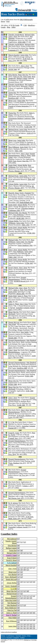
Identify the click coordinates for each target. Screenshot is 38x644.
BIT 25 (29, 445)
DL (14, 25)
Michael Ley (27, 640)
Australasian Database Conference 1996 (22, 118)
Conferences (10, 636)
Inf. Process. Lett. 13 (15, 498)
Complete (16, 638)
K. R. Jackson (13, 503)
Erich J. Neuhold (25, 193)
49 (25, 570)
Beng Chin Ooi (23, 75)
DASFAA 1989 (22, 368)
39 (21, 570)
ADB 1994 (31, 180)
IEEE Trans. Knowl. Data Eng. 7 (19, 161)
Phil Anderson (29, 85)
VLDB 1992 (29, 263)
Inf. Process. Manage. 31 (20, 170)
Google (3, 27)
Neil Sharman (12, 603)
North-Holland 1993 (26, 202)
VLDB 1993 (31, 233)
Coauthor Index (9, 534)
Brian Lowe (13, 101)
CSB (25, 25)
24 (2, 603)
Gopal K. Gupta (14, 433)
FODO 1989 (29, 376)
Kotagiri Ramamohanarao (17, 278)
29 (18, 570)
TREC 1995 (18, 151)
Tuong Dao (12, 93)
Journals (18, 636)
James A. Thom (26, 155)
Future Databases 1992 (25, 245)
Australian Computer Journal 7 (19, 527)
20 (2, 591)
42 (21, 594)
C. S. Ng (12, 422)
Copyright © (4, 640)
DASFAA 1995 (25, 144)
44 (18, 550)
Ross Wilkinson (14, 147)
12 (2, 569)
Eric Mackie (23, 213)
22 (21, 577)
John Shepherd (31, 340)
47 (18, 539)
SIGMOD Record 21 (21, 281)
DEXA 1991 (21, 294)
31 (25, 582)
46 (21, 550)
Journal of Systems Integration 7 (19, 106)
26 (28, 598)
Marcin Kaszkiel (14, 55)
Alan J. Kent (13, 37)
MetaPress (31, 25)
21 (18, 579)
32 (28, 582)
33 (25, 553)
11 (2, 565)
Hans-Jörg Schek (11, 600)
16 (2, 579)
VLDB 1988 (21, 405)
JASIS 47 (30, 133)
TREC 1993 (25, 225)
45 (21, 572)
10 (18, 555)
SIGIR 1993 (20, 218)
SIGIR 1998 (13, 69)
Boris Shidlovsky (11, 608)
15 (2, 577)
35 (18, 560)
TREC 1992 (13, 257)
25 (18, 553)
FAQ (8, 21)
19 (2, 589)
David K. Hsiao (14, 193)
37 (18, 594)
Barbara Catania (22, 78)
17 (2, 583)
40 (18, 622)
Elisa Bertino (13, 75)
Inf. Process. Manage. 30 (21, 187)
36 (34, 582)
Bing (8, 27)
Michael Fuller (30, 35)
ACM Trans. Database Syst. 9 (22, 462)
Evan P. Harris (13, 268)
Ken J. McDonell (11, 577)
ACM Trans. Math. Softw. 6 (23, 509)
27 (18, 558)
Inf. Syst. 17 (26, 273)
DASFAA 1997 (14, 98)
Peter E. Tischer (11, 615)
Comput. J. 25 (27, 486)
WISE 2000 (22, 42)
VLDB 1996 (28, 127)
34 (31, 582)
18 (25, 568)
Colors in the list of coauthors (9, 632)
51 (21, 542)
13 (21, 568)
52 (25, 542)
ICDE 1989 (29, 391)
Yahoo (13, 27)
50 (18, 565)
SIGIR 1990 (13, 338)
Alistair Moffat (22, 165)
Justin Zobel (24, 55)
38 (18, 584)
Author (22, 638)
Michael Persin (14, 130)
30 (21, 553)
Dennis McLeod (14, 323)
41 (18, 572)
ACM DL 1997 (29, 88)
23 (28, 568)
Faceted (9, 638)
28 (18, 582)
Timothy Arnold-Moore (16, 35)
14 (2, 575)
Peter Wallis (25, 332)
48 (18, 546)
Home (3, 636)
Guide (17, 25)
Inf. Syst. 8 (23, 475)
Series (24, 636)
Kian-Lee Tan (18, 77)
